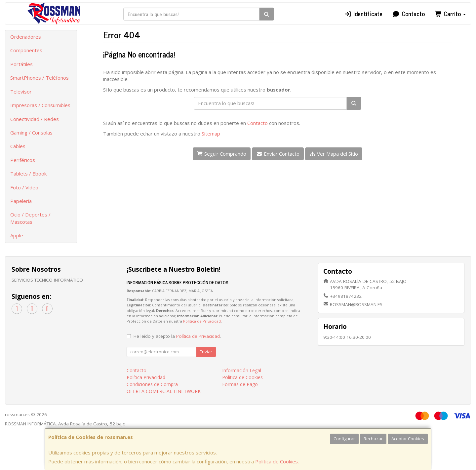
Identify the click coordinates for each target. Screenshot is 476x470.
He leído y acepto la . (177, 336)
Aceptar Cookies (408, 439)
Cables (18, 146)
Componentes (26, 50)
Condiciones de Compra (152, 384)
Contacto (409, 14)
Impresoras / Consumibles (40, 105)
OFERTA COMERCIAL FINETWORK (164, 391)
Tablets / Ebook (28, 174)
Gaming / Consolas (31, 133)
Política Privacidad (146, 377)
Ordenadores (26, 37)
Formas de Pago (240, 384)
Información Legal (242, 370)
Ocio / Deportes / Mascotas (30, 218)
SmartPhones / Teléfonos (40, 78)
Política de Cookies (277, 461)
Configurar (344, 439)
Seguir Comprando (222, 154)
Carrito (450, 14)
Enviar (206, 352)
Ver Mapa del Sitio (334, 154)
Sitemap (211, 134)
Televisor (21, 92)
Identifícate (364, 14)
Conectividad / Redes (35, 119)
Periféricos (23, 160)
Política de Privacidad (202, 321)
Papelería (21, 201)
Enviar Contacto (278, 154)
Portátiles (21, 64)
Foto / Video (24, 187)
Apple (17, 235)
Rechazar (373, 439)
